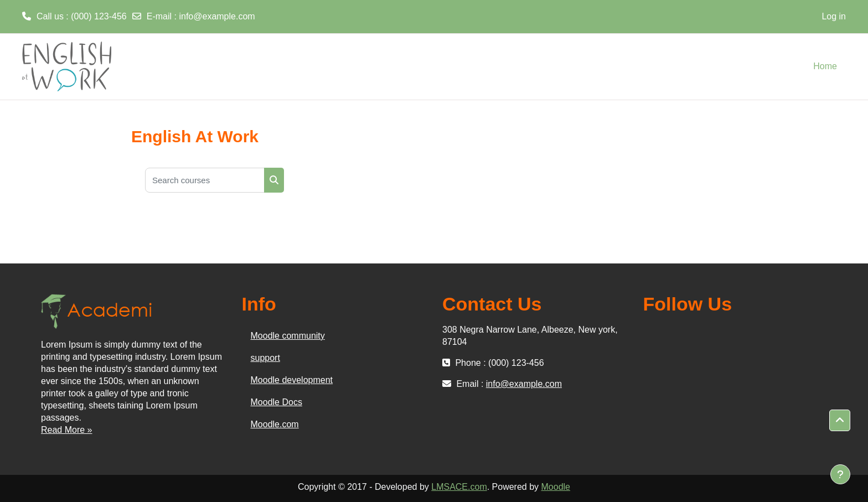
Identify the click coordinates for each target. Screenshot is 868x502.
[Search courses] (205, 180)
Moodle (556, 487)
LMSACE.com (459, 487)
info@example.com (217, 16)
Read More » (67, 430)
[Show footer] (840, 474)
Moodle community (288, 336)
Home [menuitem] (825, 66)
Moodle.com (275, 424)
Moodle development (292, 380)
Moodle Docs (277, 402)
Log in (834, 16)
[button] (840, 421)
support (265, 358)
